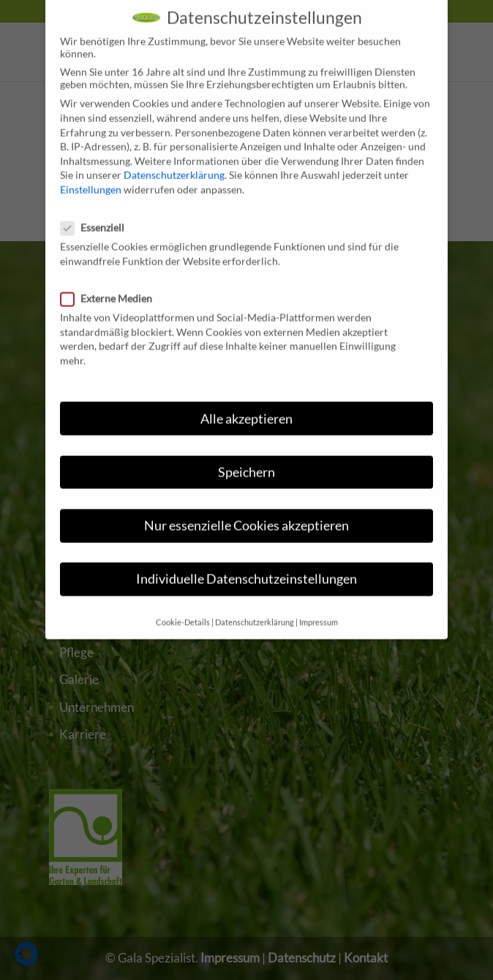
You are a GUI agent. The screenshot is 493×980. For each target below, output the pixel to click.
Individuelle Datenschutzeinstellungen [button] (246, 566)
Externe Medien (112, 285)
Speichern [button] (246, 459)
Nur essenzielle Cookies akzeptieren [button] (246, 512)
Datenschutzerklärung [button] (255, 609)
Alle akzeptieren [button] (246, 405)
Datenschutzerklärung (174, 162)
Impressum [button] (319, 609)
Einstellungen (91, 176)
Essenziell (98, 214)
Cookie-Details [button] (183, 609)
